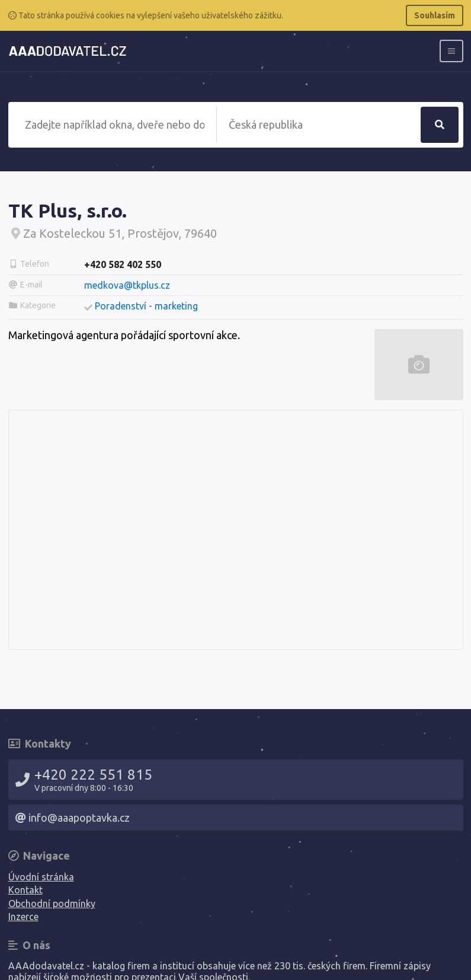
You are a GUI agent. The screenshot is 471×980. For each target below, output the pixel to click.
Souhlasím (435, 15)
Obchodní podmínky (52, 904)
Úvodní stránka (41, 877)
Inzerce (23, 917)
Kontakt (25, 890)
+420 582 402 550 (123, 264)
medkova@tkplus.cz (127, 285)
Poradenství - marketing (146, 306)
